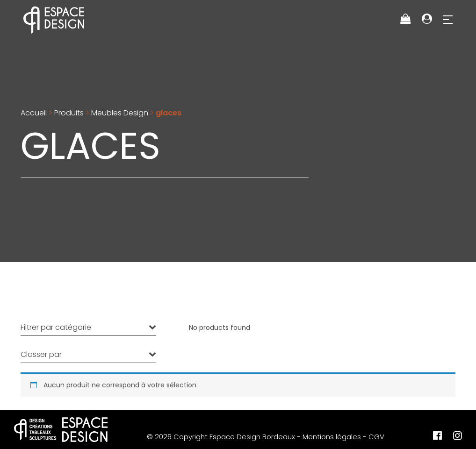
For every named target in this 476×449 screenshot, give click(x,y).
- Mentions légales (329, 437)
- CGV (374, 437)
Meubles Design (120, 113)
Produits (69, 113)
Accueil (34, 113)
